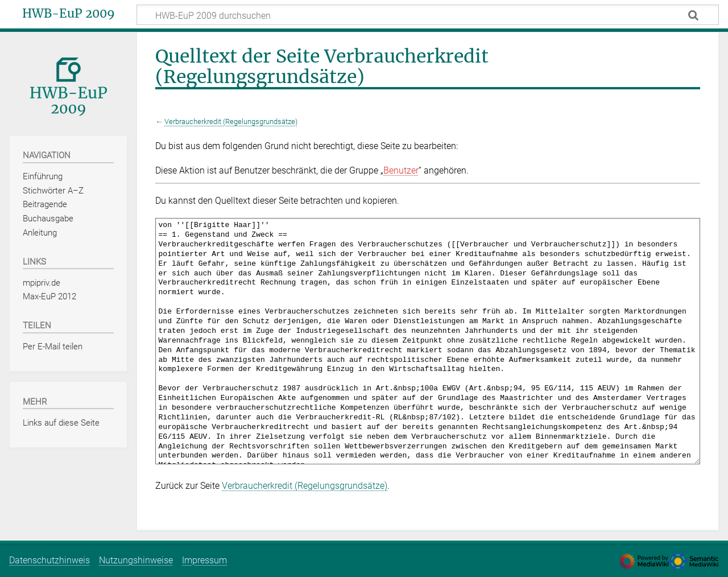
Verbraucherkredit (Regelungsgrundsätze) (231, 121)
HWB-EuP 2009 (69, 14)
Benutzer (401, 170)
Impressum (204, 560)
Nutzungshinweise (136, 560)
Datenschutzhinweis (49, 560)
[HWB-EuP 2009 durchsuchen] (428, 15)
